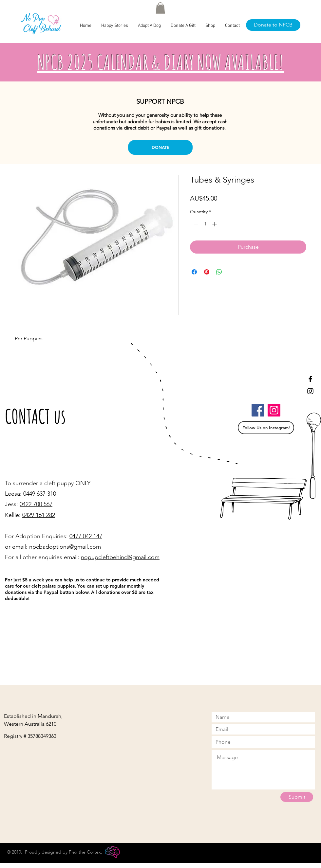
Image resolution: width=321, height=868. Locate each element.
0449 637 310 (40, 494)
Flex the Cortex (85, 852)
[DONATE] (160, 147)
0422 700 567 (36, 504)
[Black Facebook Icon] (310, 379)
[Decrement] (195, 224)
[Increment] (215, 224)
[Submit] (297, 797)
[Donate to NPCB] (273, 25)
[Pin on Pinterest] (207, 272)
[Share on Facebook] (194, 272)
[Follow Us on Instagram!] (266, 428)
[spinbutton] (205, 224)
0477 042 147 (86, 536)
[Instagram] (274, 410)
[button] (160, 8)
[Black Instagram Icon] (310, 391)
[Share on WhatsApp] (219, 272)
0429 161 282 (39, 515)
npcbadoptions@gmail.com (65, 547)
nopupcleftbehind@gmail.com (120, 557)
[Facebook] (258, 410)
